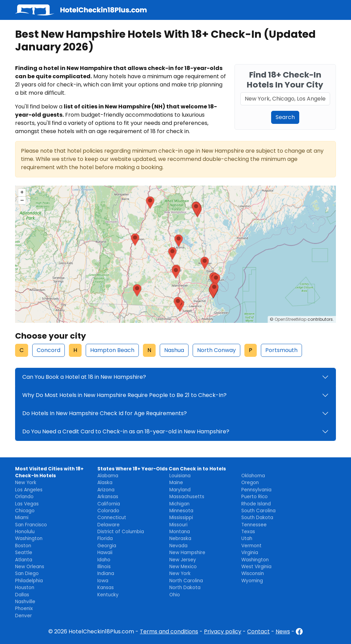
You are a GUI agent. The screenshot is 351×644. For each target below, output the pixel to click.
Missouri (178, 525)
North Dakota (185, 588)
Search (285, 117)
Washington (29, 538)
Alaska (105, 483)
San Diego (27, 573)
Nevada (178, 546)
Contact (258, 631)
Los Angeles (29, 490)
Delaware (108, 525)
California (109, 504)
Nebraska (180, 538)
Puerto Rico (255, 497)
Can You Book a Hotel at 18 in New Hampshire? (84, 377)
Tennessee (254, 525)
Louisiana (180, 476)
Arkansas (108, 497)
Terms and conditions (169, 631)
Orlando (24, 497)
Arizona (106, 490)
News (283, 631)
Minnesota (181, 511)
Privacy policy (223, 631)
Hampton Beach (112, 350)
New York (26, 483)
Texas (248, 532)
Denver (23, 616)
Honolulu (25, 532)
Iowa (103, 581)
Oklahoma (253, 476)
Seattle (24, 553)
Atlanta (24, 560)
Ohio (175, 595)
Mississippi (181, 518)
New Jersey (183, 560)
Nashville (25, 602)
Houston (25, 588)
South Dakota (257, 518)
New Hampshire (187, 553)
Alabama (108, 476)
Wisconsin (253, 573)
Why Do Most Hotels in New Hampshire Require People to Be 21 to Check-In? (124, 395)
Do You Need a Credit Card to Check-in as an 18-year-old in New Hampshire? (126, 431)
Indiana (106, 573)
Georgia (107, 546)
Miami (22, 518)
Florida (105, 538)
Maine (176, 483)
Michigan (179, 504)
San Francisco (31, 525)
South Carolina (258, 511)
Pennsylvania (256, 490)
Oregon (250, 483)
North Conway (216, 350)
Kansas (106, 588)
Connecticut (112, 518)
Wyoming (252, 581)
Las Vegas (27, 504)
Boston (23, 546)
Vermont (251, 546)
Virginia (250, 553)
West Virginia (256, 567)
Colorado (108, 511)
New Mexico (183, 567)
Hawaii (105, 553)
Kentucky (108, 595)
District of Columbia (121, 532)
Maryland (180, 490)
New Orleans (30, 567)
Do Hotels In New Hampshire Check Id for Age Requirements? (105, 413)
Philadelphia (29, 581)
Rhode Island (256, 504)
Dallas (22, 595)
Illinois (104, 567)
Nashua (174, 350)
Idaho (104, 560)
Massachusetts (187, 497)
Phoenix (24, 608)
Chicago (25, 511)
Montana (180, 532)
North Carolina (186, 581)
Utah (247, 538)
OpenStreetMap (291, 319)
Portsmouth (281, 350)
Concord (49, 350)
